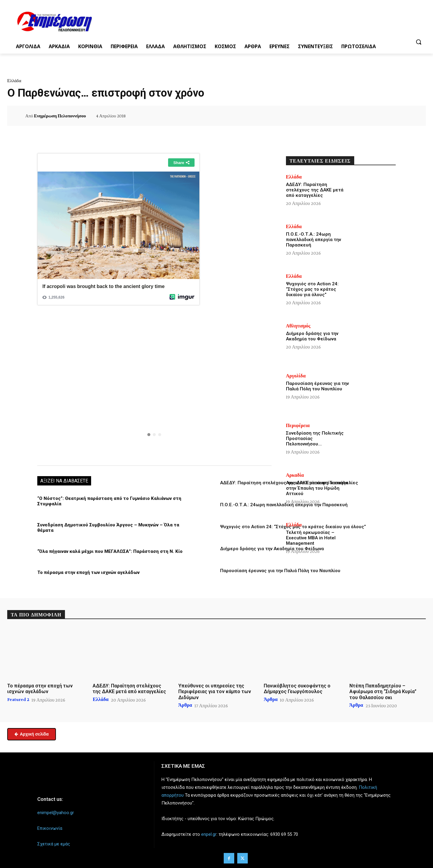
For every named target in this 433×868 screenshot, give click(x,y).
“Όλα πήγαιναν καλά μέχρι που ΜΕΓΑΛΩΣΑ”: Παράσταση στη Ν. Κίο (110, 551)
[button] (419, 42)
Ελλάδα (14, 81)
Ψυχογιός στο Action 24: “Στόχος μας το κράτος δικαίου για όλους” (312, 289)
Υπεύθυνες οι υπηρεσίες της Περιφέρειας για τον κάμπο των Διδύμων (215, 691)
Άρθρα (185, 705)
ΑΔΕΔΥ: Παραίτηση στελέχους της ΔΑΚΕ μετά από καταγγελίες (315, 190)
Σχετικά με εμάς (54, 844)
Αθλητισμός (298, 326)
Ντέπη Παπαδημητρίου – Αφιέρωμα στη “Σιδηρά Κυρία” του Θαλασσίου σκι (383, 691)
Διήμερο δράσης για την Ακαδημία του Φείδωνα (272, 549)
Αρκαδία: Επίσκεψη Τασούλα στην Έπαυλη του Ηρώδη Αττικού (317, 488)
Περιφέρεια (298, 426)
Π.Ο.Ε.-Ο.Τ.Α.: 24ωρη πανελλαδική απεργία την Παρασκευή (284, 505)
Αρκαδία (295, 475)
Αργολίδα (296, 376)
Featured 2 (18, 699)
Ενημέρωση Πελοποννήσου (60, 116)
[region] (154, 387)
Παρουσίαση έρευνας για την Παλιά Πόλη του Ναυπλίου (280, 571)
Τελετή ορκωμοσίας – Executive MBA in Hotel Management (311, 538)
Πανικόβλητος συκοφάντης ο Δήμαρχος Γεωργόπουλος (297, 689)
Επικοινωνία (50, 828)
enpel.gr (209, 834)
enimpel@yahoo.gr (56, 813)
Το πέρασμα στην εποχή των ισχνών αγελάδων (88, 572)
